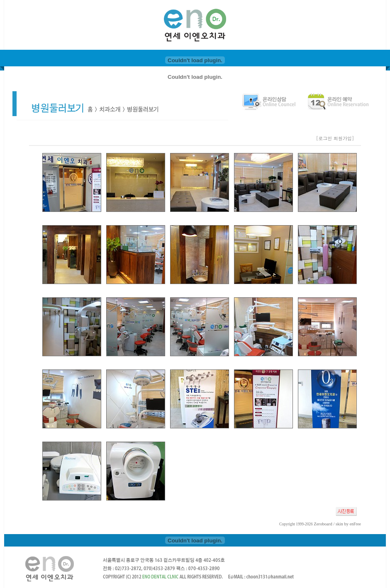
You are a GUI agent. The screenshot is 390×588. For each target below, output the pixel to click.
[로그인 (324, 138)
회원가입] (345, 138)
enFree (355, 524)
